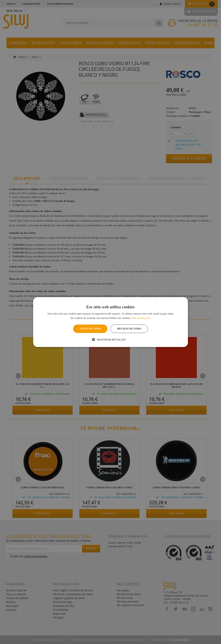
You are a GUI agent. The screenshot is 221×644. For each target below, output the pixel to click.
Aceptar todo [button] (90, 329)
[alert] (110, 322)
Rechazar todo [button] (129, 329)
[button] (110, 339)
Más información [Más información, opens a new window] (141, 318)
